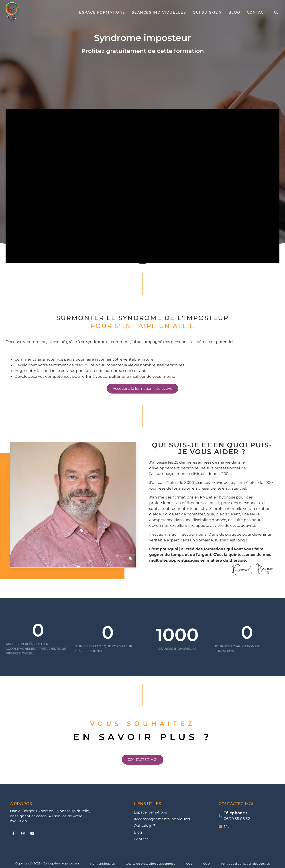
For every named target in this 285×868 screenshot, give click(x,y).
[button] (276, 12)
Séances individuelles (159, 12)
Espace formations (102, 12)
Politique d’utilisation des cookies (245, 864)
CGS (189, 864)
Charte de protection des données (150, 864)
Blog (234, 12)
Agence (70, 863)
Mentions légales (102, 864)
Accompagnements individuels (162, 819)
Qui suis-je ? (207, 12)
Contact (257, 12)
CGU (207, 864)
